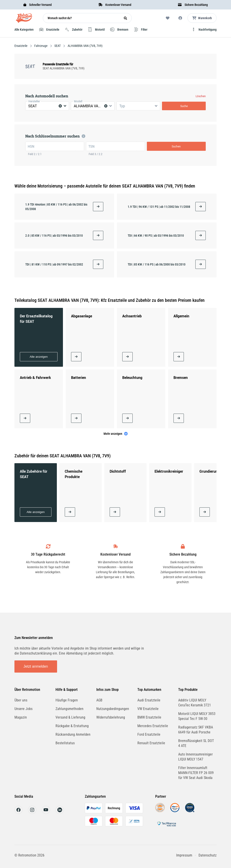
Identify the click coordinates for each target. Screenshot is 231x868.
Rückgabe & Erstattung (72, 726)
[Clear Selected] (60, 106)
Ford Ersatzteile (149, 734)
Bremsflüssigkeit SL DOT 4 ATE (196, 743)
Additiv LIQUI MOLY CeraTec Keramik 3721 (195, 703)
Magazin (21, 717)
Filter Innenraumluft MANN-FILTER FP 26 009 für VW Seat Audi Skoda (196, 773)
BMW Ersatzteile (149, 717)
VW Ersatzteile (148, 709)
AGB (99, 700)
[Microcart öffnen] (202, 18)
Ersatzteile (21, 46)
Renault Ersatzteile (151, 743)
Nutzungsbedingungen (113, 709)
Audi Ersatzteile (149, 700)
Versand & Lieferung (70, 717)
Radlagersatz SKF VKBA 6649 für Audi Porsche (196, 730)
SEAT (58, 46)
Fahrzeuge (41, 46)
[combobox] (47, 106)
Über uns (21, 700)
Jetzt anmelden (36, 666)
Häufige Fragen (67, 700)
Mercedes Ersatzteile (153, 726)
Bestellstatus (65, 743)
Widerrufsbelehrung (111, 717)
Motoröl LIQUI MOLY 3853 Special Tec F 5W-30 (197, 716)
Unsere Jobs (23, 709)
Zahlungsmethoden (69, 709)
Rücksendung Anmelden (73, 734)
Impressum (184, 855)
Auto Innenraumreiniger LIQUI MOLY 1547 (195, 757)
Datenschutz (208, 855)
